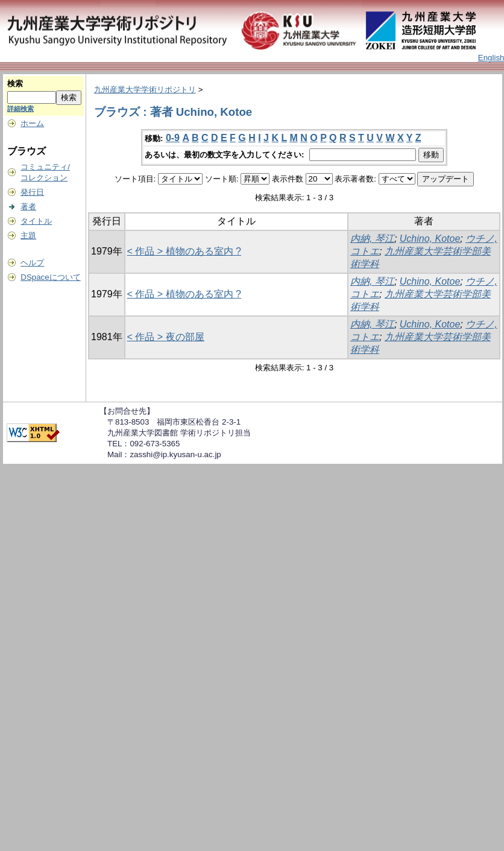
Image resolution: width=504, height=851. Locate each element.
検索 (15, 84)
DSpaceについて (50, 277)
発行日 (32, 192)
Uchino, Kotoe (430, 239)
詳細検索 (20, 109)
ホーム (32, 123)
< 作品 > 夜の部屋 (166, 337)
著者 (28, 207)
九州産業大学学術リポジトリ (145, 90)
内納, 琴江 (372, 239)
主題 (28, 236)
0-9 (173, 138)
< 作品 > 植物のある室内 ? (184, 251)
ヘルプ (32, 263)
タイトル (36, 221)
